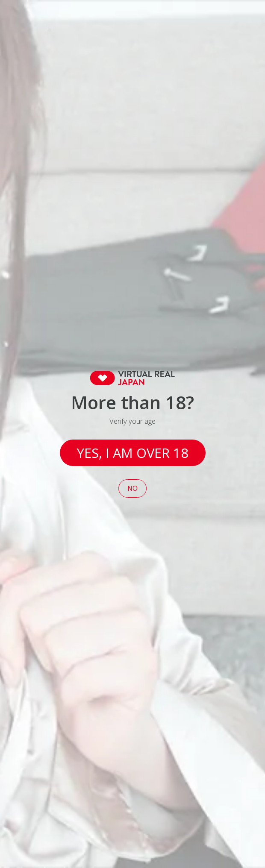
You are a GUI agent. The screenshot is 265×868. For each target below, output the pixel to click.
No (132, 488)
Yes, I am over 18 (133, 453)
